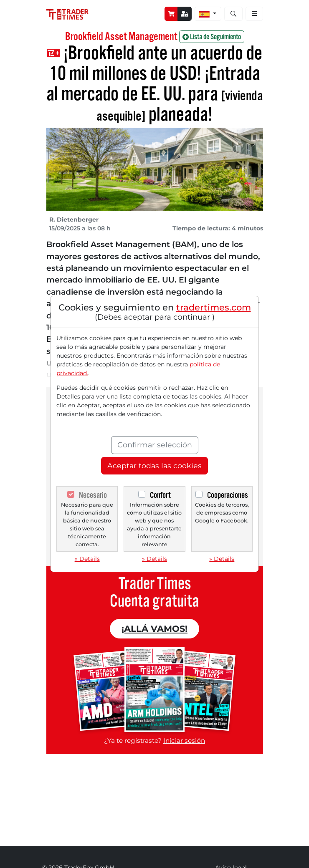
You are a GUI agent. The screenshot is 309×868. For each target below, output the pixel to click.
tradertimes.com (214, 307)
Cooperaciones (228, 495)
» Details (87, 559)
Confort (160, 495)
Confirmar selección (155, 445)
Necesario (93, 495)
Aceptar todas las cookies (154, 466)
